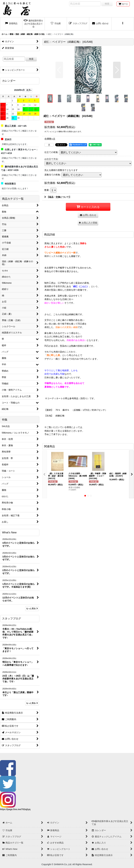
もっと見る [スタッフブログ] (32, 703)
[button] (123, 24)
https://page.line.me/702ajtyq (15, 809)
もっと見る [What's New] (32, 609)
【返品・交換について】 (58, 197)
